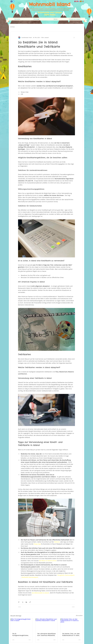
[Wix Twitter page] (14, 1)
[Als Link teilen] (30, 602)
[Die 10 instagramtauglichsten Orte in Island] (22, 625)
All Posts (13, 27)
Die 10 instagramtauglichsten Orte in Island (20, 635)
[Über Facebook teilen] (19, 602)
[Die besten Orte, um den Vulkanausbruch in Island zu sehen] (71, 625)
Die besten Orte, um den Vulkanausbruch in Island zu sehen (71, 635)
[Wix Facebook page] (12, 1)
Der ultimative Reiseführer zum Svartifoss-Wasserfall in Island (46, 635)
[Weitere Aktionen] (74, 37)
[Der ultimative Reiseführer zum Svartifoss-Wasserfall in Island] (47, 625)
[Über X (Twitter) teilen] (23, 602)
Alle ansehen (79, 616)
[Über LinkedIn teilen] (26, 602)
